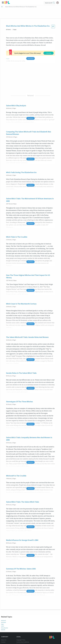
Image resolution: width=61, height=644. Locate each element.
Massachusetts (4, 614)
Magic (2, 611)
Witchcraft (3, 607)
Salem (3, 613)
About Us (4, 626)
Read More (30, 105)
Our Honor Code (21, 631)
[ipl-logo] (7, 3)
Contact (3, 628)
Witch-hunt (4, 609)
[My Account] (58, 3)
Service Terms (20, 635)
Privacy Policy (20, 633)
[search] (54, 3)
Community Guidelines (23, 628)
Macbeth (3, 616)
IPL (2, 7)
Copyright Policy (21, 626)
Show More (30, 45)
